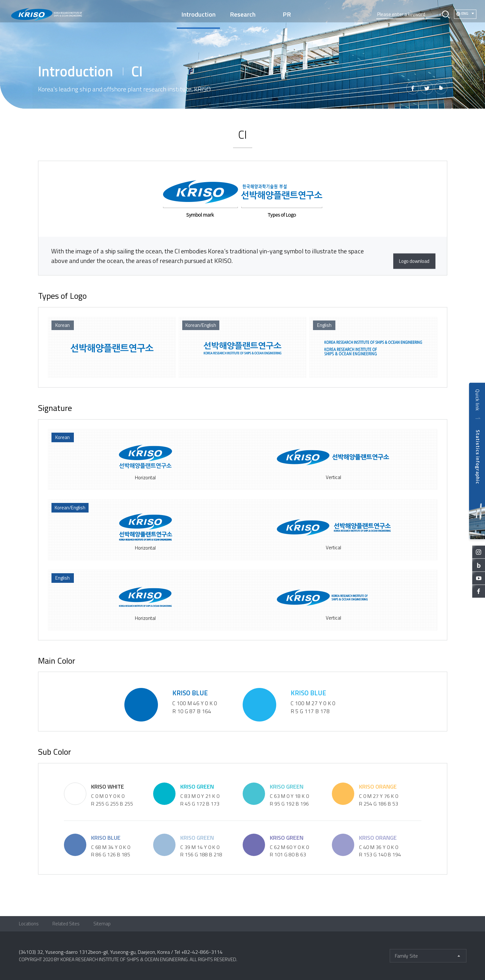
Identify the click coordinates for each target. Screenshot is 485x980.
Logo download (405, 256)
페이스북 (409, 89)
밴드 (440, 89)
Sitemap (102, 924)
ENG (464, 14)
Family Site (406, 956)
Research (243, 14)
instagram (479, 552)
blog (479, 565)
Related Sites (66, 924)
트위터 (424, 89)
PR (287, 14)
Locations (29, 924)
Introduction (198, 14)
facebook (479, 591)
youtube (479, 578)
